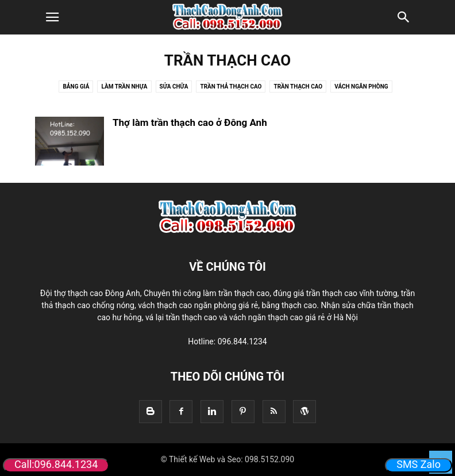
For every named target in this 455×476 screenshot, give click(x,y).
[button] (52, 17)
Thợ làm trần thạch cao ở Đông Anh (190, 122)
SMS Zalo (419, 464)
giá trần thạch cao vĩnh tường (346, 293)
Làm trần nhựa (124, 87)
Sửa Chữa (174, 87)
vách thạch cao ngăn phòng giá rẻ (198, 305)
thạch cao (199, 317)
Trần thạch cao (298, 87)
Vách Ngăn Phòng (361, 87)
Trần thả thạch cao (231, 87)
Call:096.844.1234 (56, 464)
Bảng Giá (76, 87)
